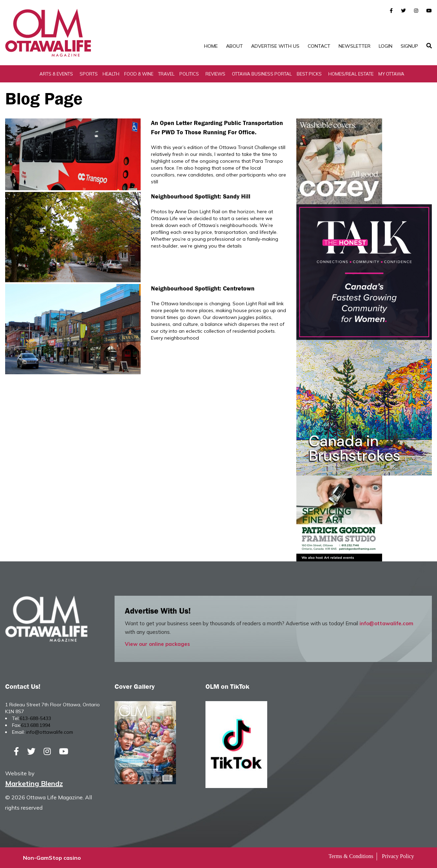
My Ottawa (391, 74)
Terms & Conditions (351, 856)
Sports (89, 74)
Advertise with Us (275, 46)
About (234, 46)
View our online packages (157, 644)
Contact (319, 46)
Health (111, 74)
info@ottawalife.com (386, 623)
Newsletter (355, 46)
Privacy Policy (398, 856)
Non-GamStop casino (52, 858)
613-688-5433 (35, 718)
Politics (189, 74)
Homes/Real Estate (351, 74)
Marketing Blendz (34, 783)
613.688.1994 (36, 725)
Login (386, 46)
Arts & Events (56, 74)
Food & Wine (139, 74)
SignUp (409, 46)
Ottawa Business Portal (262, 74)
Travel (166, 74)
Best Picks (309, 74)
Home (211, 46)
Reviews (215, 74)
